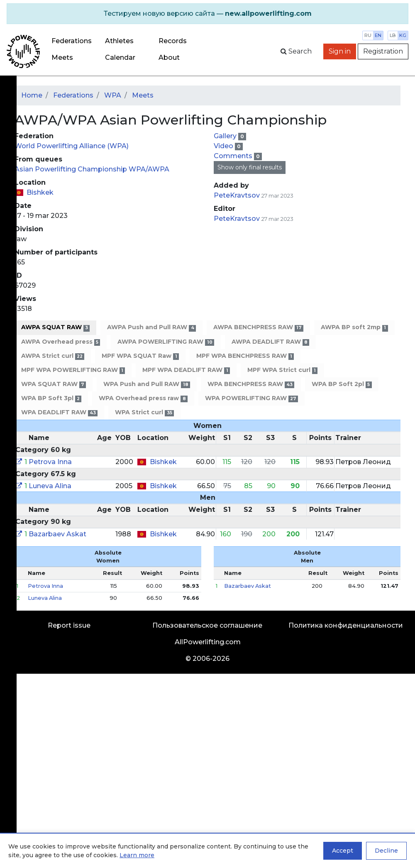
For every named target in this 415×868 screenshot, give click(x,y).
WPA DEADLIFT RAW (59, 412)
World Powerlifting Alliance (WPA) (72, 146)
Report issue (69, 625)
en (378, 35)
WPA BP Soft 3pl (51, 398)
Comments (234, 156)
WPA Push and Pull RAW (146, 384)
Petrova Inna (50, 462)
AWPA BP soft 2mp (354, 327)
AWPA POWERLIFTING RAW (166, 342)
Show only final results (250, 167)
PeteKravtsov (237, 195)
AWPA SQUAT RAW (55, 327)
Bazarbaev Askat (57, 534)
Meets (62, 57)
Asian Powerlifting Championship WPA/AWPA (92, 169)
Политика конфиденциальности (346, 625)
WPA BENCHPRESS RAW (251, 384)
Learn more (137, 855)
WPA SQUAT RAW (54, 384)
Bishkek (40, 192)
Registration (383, 51)
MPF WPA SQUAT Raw (140, 356)
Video (224, 146)
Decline (386, 851)
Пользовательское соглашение (207, 625)
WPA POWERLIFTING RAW (251, 398)
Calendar (120, 57)
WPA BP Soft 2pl (342, 384)
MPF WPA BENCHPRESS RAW (245, 356)
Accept (343, 851)
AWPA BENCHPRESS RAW (258, 327)
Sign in (340, 51)
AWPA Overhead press (61, 342)
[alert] (207, 14)
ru (368, 35)
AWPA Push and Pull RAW (151, 327)
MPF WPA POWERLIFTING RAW (73, 370)
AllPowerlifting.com (208, 642)
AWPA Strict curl (53, 356)
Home (32, 95)
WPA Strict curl (144, 412)
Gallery (226, 136)
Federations (72, 41)
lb (393, 35)
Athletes (119, 41)
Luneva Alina (50, 486)
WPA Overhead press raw (143, 398)
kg (403, 35)
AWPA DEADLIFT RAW (270, 342)
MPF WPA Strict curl (282, 370)
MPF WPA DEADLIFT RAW (186, 370)
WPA (113, 95)
